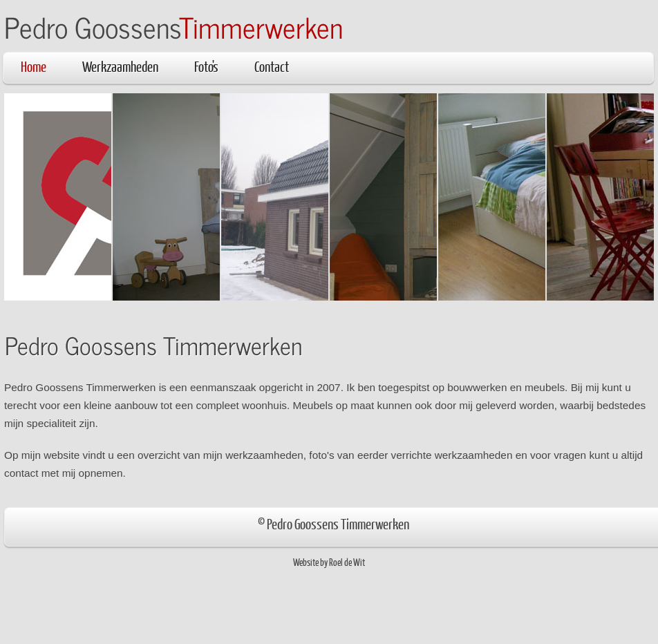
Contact (272, 66)
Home (34, 66)
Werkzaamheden (120, 66)
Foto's (206, 66)
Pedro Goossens (173, 27)
